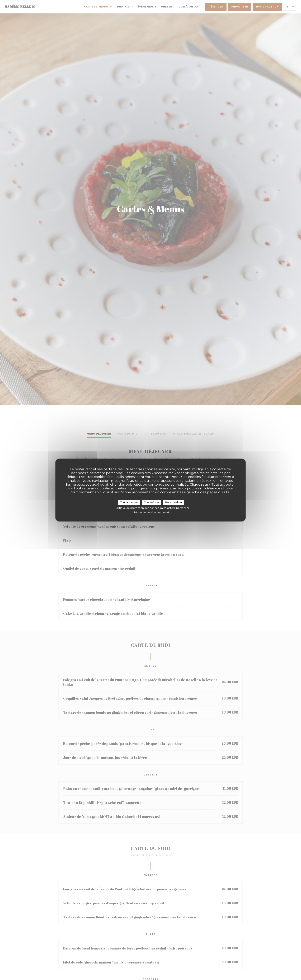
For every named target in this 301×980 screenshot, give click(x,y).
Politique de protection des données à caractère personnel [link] (152, 508)
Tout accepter (129, 502)
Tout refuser (152, 502)
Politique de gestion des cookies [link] (151, 512)
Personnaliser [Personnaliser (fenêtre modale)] (174, 502)
